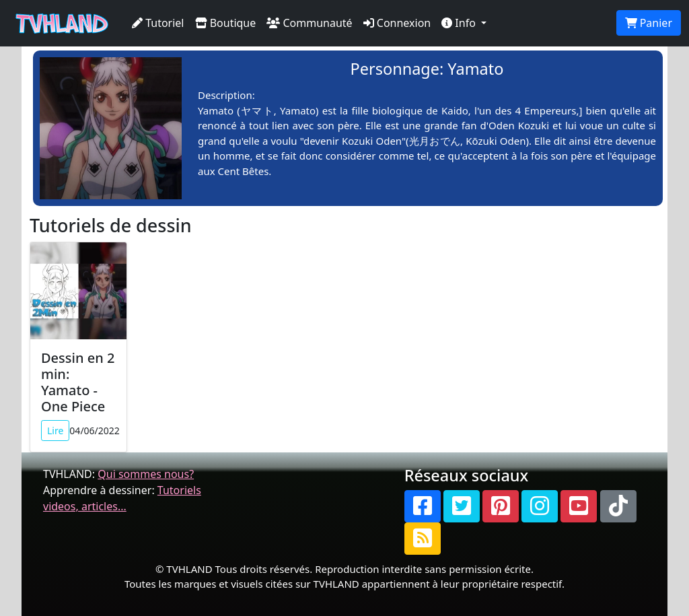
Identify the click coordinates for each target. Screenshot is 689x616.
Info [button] (460, 23)
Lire (55, 431)
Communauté (309, 23)
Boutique (226, 23)
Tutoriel (158, 23)
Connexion (397, 23)
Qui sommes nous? (146, 474)
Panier (649, 23)
